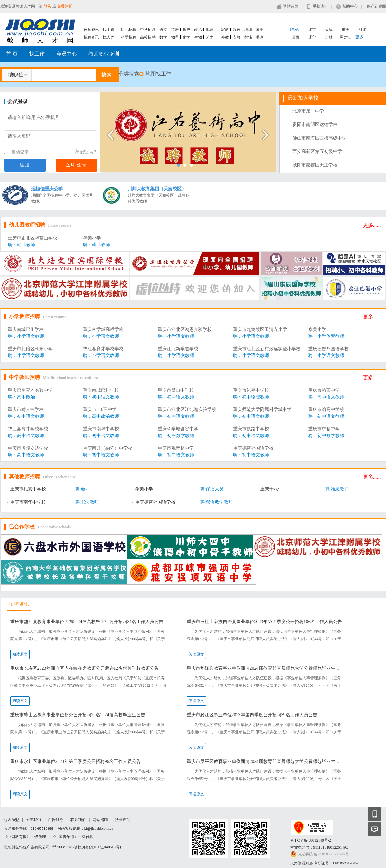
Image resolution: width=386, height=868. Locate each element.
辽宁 (312, 37)
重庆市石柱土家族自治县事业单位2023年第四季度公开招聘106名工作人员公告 (264, 622)
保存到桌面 (376, 6)
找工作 (109, 30)
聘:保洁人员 (212, 489)
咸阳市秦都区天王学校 (315, 165)
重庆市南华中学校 (101, 429)
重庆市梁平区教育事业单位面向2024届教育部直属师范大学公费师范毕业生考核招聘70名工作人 (265, 761)
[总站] (295, 30)
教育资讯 (91, 30)
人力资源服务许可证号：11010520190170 (325, 863)
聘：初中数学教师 (176, 436)
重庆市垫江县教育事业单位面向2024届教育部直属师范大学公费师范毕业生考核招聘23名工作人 (265, 668)
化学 (186, 37)
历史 (186, 30)
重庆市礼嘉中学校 (251, 390)
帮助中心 (350, 6)
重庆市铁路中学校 (251, 429)
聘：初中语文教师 (101, 397)
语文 (163, 30)
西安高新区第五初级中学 (317, 152)
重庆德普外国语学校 (328, 349)
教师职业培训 (104, 54)
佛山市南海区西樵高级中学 (319, 138)
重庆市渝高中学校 (326, 410)
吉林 (329, 37)
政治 (198, 30)
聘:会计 (83, 489)
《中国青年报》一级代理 (72, 837)
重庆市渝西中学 (324, 390)
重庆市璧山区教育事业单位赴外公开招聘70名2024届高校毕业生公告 (78, 715)
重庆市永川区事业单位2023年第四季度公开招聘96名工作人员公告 (76, 761)
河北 (362, 30)
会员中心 (67, 54)
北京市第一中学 (308, 111)
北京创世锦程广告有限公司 (27, 847)
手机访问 (320, 6)
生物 (198, 37)
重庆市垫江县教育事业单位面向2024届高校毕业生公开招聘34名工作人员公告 (87, 622)
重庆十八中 (271, 489)
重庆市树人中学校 (26, 410)
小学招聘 (129, 37)
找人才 (109, 37)
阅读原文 (20, 654)
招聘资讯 (91, 37)
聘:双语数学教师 (217, 502)
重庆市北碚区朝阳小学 (30, 349)
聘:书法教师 (87, 502)
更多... (361, 37)
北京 (312, 30)
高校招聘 (148, 37)
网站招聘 (100, 820)
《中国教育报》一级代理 (25, 837)
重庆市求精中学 (324, 429)
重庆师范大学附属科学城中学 (262, 410)
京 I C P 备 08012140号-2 (311, 840)
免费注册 (65, 6)
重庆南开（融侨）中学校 (108, 448)
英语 (175, 30)
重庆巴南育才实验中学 (30, 390)
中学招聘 (148, 30)
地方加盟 (11, 820)
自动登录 (17, 152)
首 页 (12, 54)
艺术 (210, 37)
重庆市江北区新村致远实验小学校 (267, 349)
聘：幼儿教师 (22, 245)
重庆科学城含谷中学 (178, 429)
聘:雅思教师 (337, 489)
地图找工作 (158, 74)
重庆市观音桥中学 (176, 448)
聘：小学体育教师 (326, 336)
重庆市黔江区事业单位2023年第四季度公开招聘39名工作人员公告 (252, 715)
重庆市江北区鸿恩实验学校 (185, 330)
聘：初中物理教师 (251, 397)
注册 (25, 165)
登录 (48, 6)
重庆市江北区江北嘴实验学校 (187, 410)
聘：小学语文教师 (26, 336)
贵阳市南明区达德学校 (315, 125)
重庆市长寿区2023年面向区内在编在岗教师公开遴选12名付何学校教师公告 (85, 668)
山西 (295, 37)
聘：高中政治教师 (101, 416)
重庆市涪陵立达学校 (28, 448)
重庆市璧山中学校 (176, 390)
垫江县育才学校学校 (103, 349)
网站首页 (291, 6)
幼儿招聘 (129, 30)
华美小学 (92, 238)
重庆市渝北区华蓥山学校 (32, 238)
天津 (329, 30)
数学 (163, 37)
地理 (210, 30)
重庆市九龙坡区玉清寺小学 (260, 330)
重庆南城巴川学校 (26, 330)
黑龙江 (346, 37)
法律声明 (123, 820)
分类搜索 (129, 74)
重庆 (346, 30)
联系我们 (78, 820)
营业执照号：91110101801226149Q (319, 847)
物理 (175, 37)
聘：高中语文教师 (326, 397)
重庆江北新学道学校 (178, 349)
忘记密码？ (86, 152)
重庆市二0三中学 (100, 410)
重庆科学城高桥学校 (103, 330)
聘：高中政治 (22, 397)
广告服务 (56, 820)
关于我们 (33, 820)
